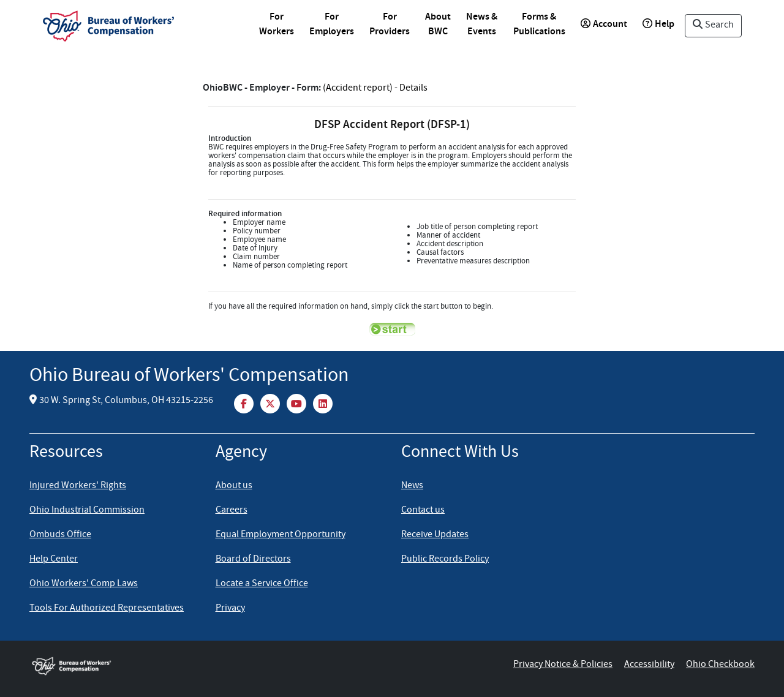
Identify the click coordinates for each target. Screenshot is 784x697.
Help (658, 25)
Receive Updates (435, 535)
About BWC (438, 25)
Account (604, 25)
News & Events (482, 25)
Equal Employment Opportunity (281, 535)
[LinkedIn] (323, 403)
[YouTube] (297, 403)
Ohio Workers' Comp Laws (84, 584)
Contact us (423, 511)
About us (234, 486)
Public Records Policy (445, 560)
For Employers (332, 25)
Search (713, 26)
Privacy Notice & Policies (563, 665)
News (412, 486)
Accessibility (649, 665)
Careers (232, 511)
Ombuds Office (60, 535)
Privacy (230, 609)
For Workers (277, 25)
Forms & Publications (539, 25)
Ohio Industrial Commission (87, 511)
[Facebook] (245, 403)
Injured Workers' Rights (78, 486)
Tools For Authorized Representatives (107, 609)
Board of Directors (253, 560)
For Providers (390, 25)
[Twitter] (271, 403)
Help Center (54, 560)
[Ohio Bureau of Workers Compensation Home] (91, 665)
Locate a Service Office (262, 584)
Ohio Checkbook (720, 665)
